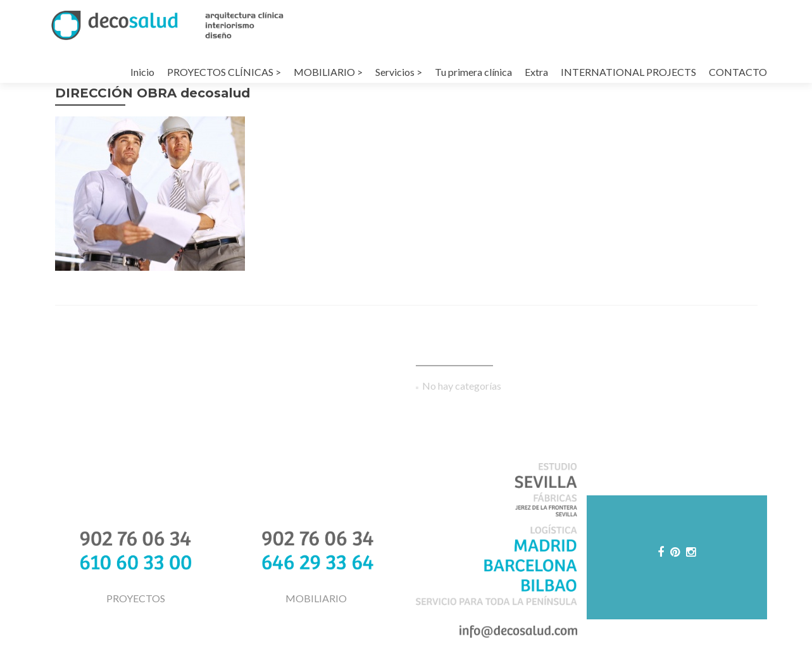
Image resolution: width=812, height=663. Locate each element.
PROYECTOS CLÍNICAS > (224, 72)
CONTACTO (738, 72)
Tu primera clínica (473, 72)
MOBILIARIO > (328, 72)
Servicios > (399, 72)
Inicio (142, 72)
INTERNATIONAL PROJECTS (628, 72)
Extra (536, 72)
